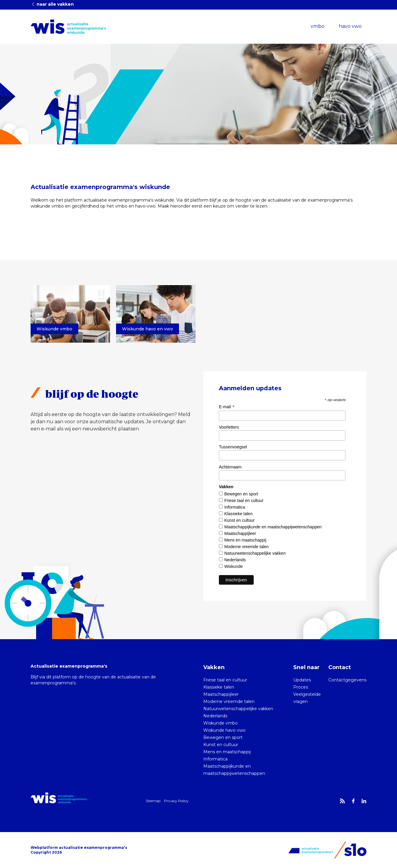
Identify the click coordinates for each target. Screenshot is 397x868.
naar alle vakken (52, 4)
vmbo (318, 26)
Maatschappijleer (240, 533)
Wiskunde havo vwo (224, 730)
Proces (301, 687)
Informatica (235, 507)
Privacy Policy (176, 801)
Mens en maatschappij (245, 540)
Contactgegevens (347, 680)
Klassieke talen (238, 514)
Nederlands (235, 560)
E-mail (227, 407)
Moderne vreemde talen (246, 547)
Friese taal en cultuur (244, 500)
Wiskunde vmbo (221, 723)
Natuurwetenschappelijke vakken (255, 553)
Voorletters (229, 427)
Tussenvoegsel (233, 447)
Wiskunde (233, 566)
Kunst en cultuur (239, 520)
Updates (302, 680)
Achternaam (230, 467)
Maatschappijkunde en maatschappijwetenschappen (273, 527)
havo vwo (350, 26)
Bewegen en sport (241, 494)
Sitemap (153, 801)
